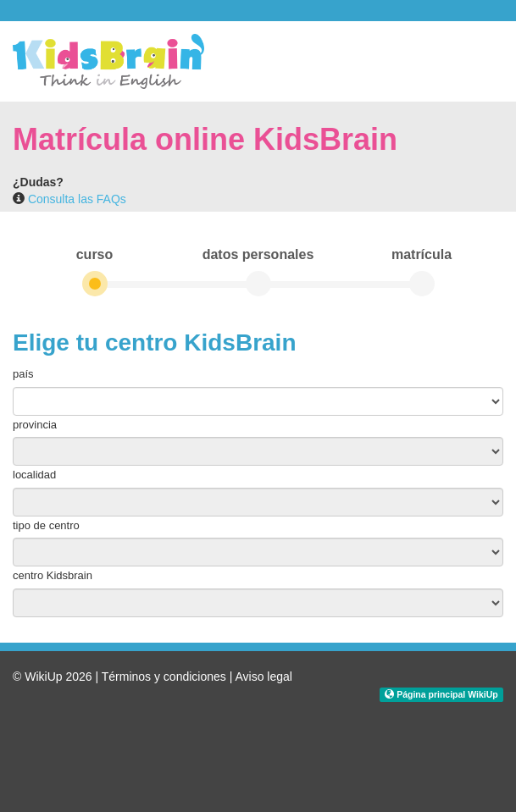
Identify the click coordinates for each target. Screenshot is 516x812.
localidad (34, 475)
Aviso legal (263, 677)
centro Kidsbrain (53, 575)
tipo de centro (46, 525)
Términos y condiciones (164, 677)
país (23, 374)
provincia (35, 425)
